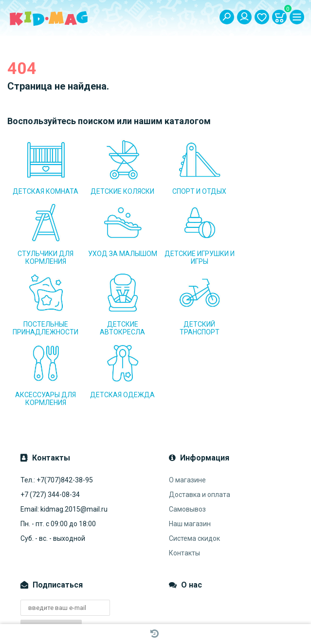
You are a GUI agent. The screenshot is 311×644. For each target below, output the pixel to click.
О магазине (187, 415)
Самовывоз (187, 444)
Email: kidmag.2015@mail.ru (64, 444)
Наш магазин (190, 459)
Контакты (184, 488)
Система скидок (194, 474)
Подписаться (51, 562)
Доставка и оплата (200, 430)
